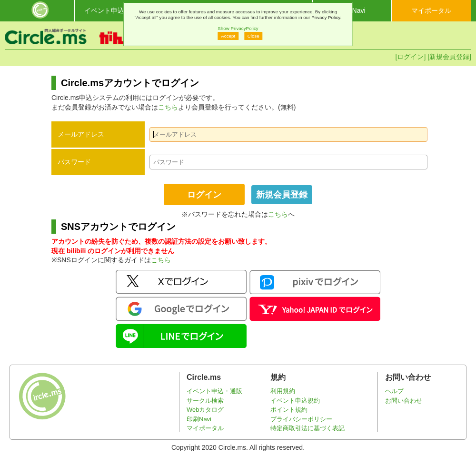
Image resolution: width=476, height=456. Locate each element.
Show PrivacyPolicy (238, 28)
